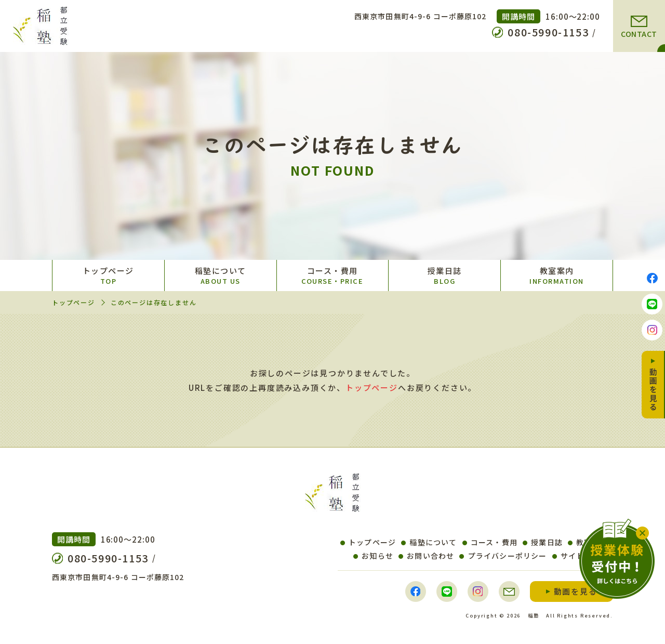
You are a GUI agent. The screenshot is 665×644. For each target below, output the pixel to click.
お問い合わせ (426, 556)
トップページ (108, 275)
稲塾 (534, 615)
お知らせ (373, 556)
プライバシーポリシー (503, 556)
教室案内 (557, 275)
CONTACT (639, 34)
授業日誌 (444, 275)
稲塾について (221, 275)
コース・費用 (333, 275)
